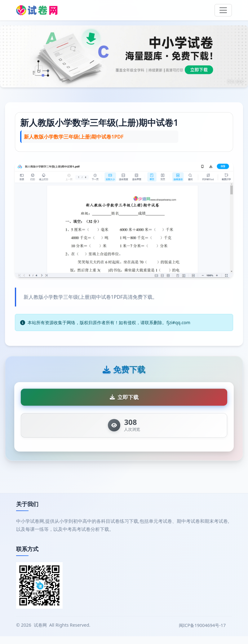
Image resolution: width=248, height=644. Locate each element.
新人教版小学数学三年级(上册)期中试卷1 (99, 122)
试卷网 (40, 633)
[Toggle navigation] (223, 10)
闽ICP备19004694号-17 (203, 633)
